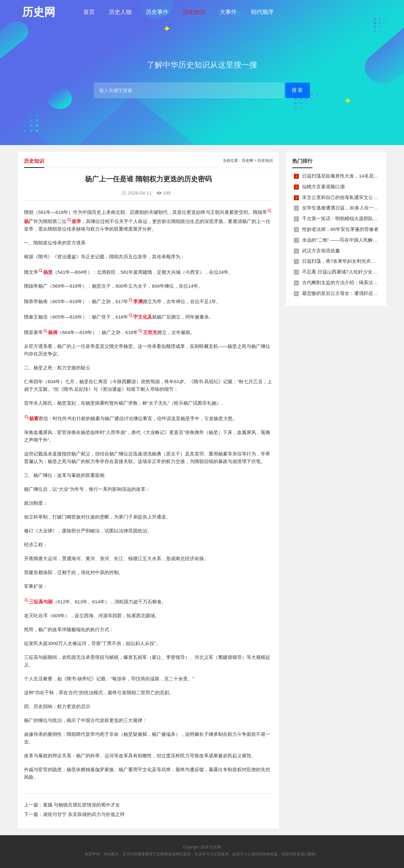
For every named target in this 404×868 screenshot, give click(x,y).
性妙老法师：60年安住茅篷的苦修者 (340, 229)
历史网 (247, 161)
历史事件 (157, 12)
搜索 (298, 90)
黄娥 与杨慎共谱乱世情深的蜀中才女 (81, 805)
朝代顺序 (262, 12)
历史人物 (120, 12)
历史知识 (194, 12)
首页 (89, 12)
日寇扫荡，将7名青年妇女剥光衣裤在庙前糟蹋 (351, 261)
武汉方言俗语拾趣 (321, 251)
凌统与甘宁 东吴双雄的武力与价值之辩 (84, 814)
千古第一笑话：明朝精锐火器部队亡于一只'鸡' (350, 218)
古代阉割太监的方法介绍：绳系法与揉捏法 (347, 282)
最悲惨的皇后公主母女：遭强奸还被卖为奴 (347, 293)
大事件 (228, 12)
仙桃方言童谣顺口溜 (323, 187)
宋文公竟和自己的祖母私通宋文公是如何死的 (349, 197)
